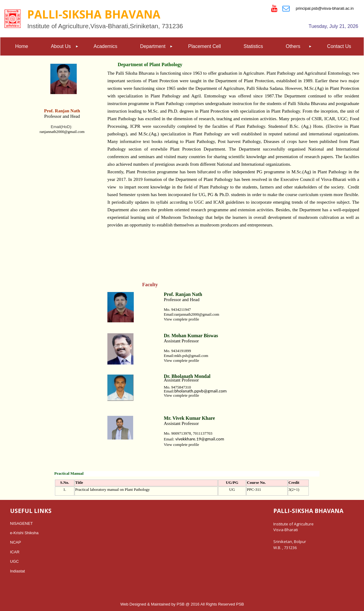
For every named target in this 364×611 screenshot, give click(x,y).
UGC (14, 561)
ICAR (15, 552)
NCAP (15, 542)
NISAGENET (21, 523)
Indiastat (17, 571)
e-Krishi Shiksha (24, 533)
